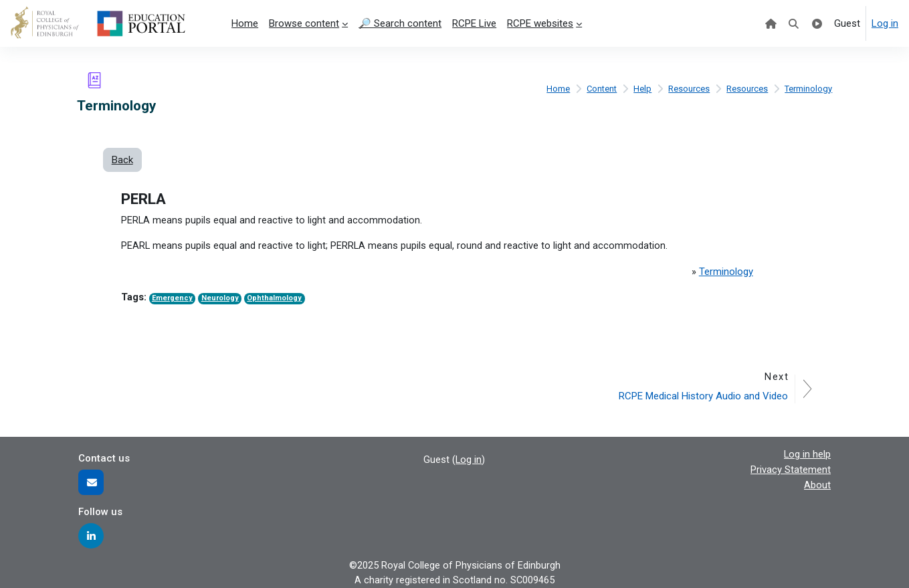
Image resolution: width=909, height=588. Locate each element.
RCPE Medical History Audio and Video (703, 395)
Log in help (807, 454)
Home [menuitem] (245, 23)
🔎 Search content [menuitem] (400, 23)
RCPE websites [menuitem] (540, 23)
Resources (688, 88)
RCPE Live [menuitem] (474, 23)
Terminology (808, 88)
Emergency (173, 299)
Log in (885, 23)
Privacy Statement (791, 469)
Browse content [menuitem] (304, 23)
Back (122, 160)
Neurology (222, 299)
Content (600, 88)
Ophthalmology (277, 299)
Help (642, 88)
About (817, 484)
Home (555, 88)
